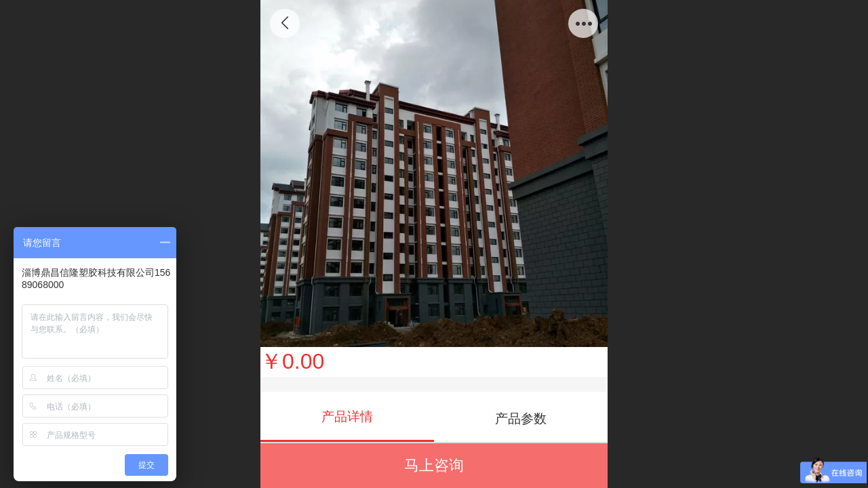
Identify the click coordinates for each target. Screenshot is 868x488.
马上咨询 (434, 465)
